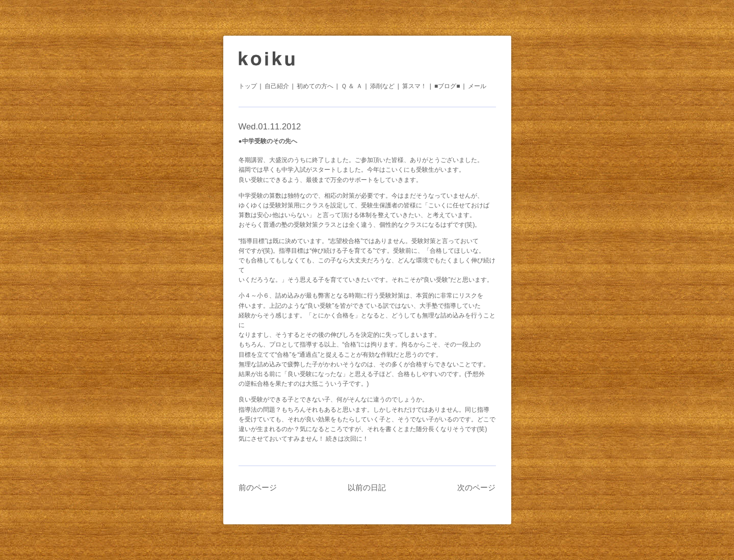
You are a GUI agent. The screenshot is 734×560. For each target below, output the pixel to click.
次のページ (476, 487)
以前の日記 (367, 487)
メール (477, 86)
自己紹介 (277, 86)
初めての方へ (315, 86)
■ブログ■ (447, 86)
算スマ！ (414, 86)
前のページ (258, 487)
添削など (382, 86)
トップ (248, 86)
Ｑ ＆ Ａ (352, 86)
